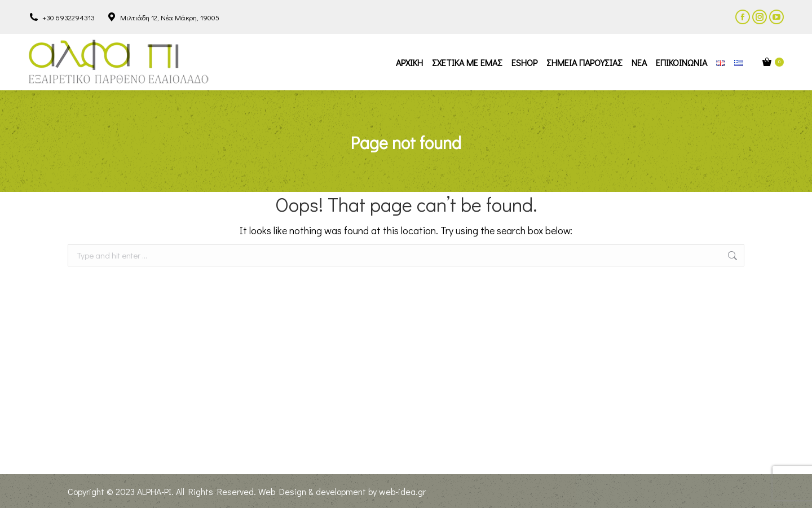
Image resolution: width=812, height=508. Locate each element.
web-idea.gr (402, 491)
